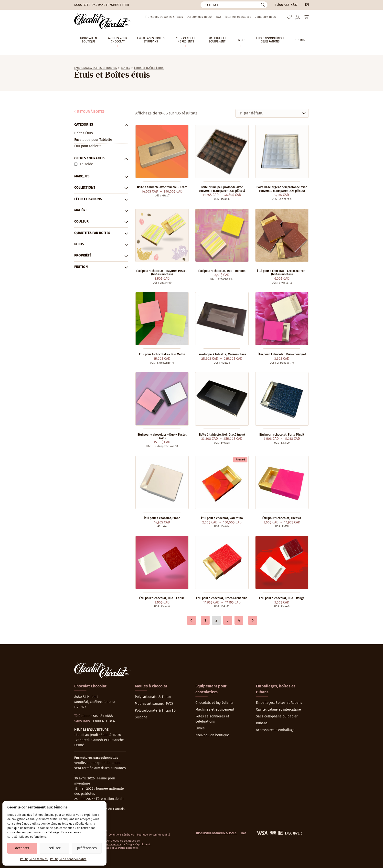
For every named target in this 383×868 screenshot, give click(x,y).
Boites (126, 68)
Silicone (141, 717)
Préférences (87, 848)
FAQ (218, 17)
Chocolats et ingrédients (214, 703)
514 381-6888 (103, 716)
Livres (200, 728)
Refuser (55, 848)
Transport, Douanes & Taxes (164, 17)
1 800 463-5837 (286, 5)
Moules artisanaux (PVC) (154, 704)
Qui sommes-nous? (199, 17)
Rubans (262, 723)
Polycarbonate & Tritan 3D (155, 711)
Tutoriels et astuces (238, 17)
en (307, 5)
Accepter (22, 848)
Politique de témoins (34, 859)
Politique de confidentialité (68, 859)
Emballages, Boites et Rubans (96, 68)
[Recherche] (234, 5)
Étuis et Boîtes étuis (149, 68)
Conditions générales (121, 835)
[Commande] (272, 113)
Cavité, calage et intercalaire (278, 710)
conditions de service (108, 844)
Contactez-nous (265, 17)
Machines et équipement (215, 710)
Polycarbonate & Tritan (153, 697)
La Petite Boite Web (127, 848)
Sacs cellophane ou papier (277, 716)
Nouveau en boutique (212, 735)
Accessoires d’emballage (275, 730)
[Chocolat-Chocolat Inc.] (102, 21)
